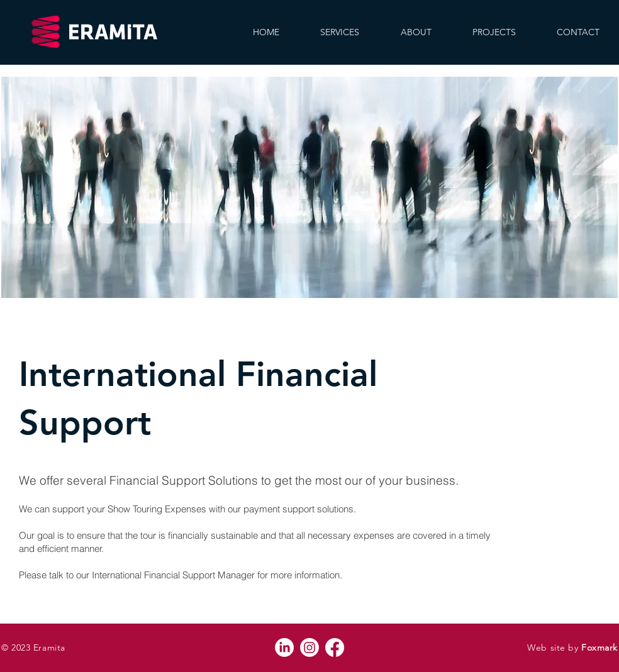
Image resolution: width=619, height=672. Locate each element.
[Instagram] (309, 647)
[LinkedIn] (284, 647)
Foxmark (599, 647)
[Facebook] (335, 647)
